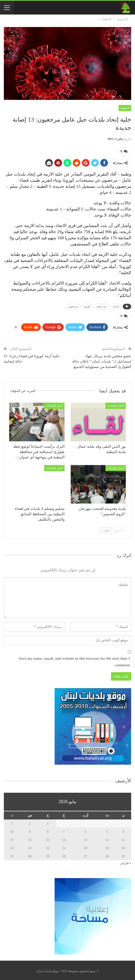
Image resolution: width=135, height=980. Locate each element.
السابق (119, 529)
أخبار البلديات (116, 404)
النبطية (125, 108)
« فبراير (126, 861)
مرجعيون (73, 305)
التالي (105, 529)
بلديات (116, 305)
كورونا (87, 305)
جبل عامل (102, 305)
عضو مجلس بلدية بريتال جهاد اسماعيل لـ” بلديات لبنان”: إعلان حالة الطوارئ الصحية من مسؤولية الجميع (102, 359)
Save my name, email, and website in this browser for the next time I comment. (74, 660)
